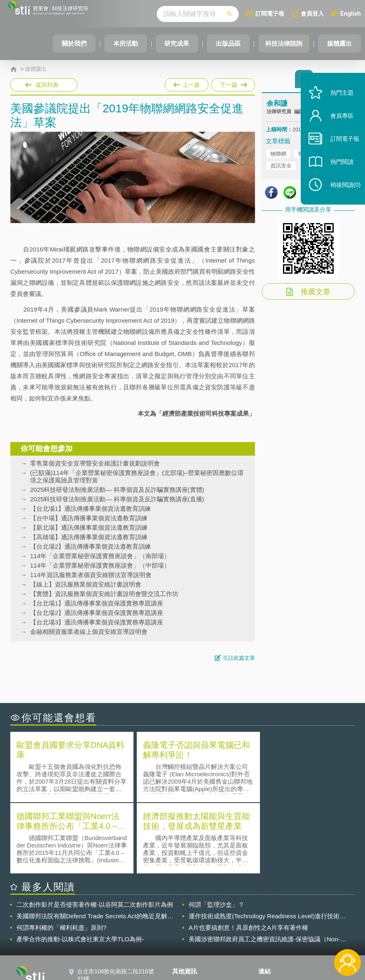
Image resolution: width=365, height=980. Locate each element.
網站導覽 (189, 946)
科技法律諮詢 (280, 43)
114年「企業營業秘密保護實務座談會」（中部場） (100, 565)
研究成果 (168, 43)
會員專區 (337, 127)
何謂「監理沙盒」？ (216, 832)
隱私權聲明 (192, 912)
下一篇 (233, 83)
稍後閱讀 (341, 196)
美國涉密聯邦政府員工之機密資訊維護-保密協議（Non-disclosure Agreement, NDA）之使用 (264, 867)
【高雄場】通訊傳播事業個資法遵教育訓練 (89, 537)
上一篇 (187, 83)
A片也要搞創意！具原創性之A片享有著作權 (248, 855)
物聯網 (278, 156)
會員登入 (312, 13)
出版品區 (222, 43)
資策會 (272, 912)
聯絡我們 (189, 935)
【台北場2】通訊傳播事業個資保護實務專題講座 (97, 613)
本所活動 (114, 43)
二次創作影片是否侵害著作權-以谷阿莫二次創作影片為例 (95, 832)
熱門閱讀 (337, 173)
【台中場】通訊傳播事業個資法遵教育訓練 (89, 518)
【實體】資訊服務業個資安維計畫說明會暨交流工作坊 (104, 594)
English (351, 13)
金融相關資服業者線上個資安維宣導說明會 (89, 632)
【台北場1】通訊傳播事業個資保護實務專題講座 (97, 603)
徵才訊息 (189, 923)
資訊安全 (281, 168)
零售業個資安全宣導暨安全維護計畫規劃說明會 (95, 463)
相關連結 (309, 912)
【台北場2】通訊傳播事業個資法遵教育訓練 (90, 546)
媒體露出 (338, 43)
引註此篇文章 (239, 658)
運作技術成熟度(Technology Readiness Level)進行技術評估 (267, 844)
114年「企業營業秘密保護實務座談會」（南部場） (100, 556)
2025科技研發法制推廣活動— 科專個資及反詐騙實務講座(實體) (117, 490)
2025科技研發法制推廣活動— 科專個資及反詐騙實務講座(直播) (117, 499)
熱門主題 (337, 104)
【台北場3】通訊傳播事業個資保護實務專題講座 (97, 622)
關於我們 (60, 43)
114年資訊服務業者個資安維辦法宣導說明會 (91, 575)
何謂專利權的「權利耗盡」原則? (61, 855)
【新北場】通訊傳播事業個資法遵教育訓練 (89, 527)
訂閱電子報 (270, 13)
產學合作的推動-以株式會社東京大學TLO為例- (80, 867)
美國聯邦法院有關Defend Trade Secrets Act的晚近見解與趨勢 (95, 844)
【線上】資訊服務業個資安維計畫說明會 (86, 584)
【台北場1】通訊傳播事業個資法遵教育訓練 (90, 509)
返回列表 (47, 85)
